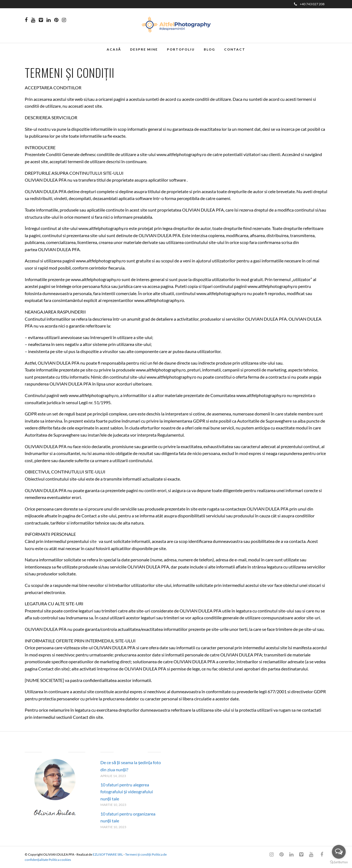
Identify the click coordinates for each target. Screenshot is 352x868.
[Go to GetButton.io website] (339, 862)
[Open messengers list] (339, 852)
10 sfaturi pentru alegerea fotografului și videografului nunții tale (127, 792)
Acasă (114, 49)
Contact (235, 49)
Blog (209, 49)
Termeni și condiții (138, 854)
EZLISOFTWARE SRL (108, 854)
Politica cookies (60, 860)
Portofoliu (181, 49)
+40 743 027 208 (309, 4)
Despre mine (144, 49)
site (94, 541)
